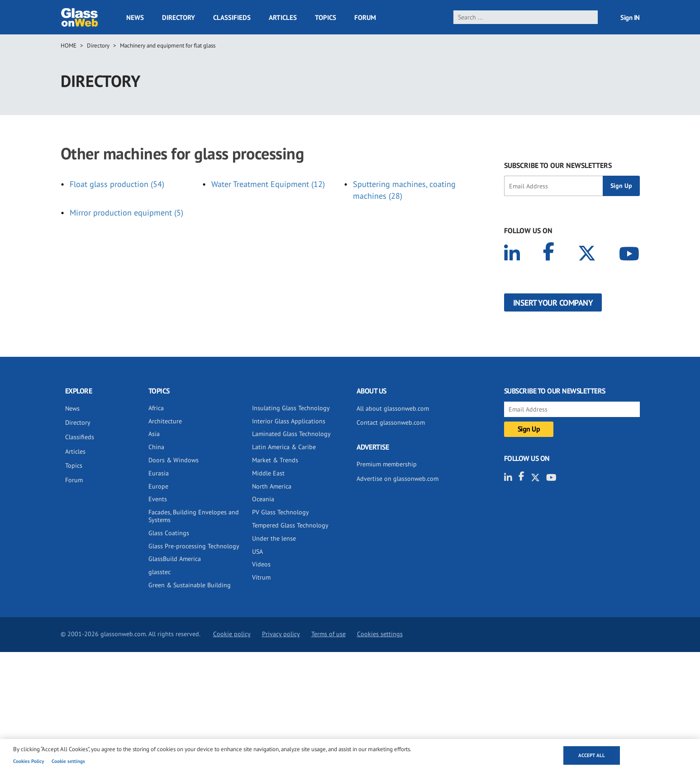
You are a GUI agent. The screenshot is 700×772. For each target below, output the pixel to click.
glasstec (160, 572)
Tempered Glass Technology (290, 525)
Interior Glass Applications (289, 421)
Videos (261, 564)
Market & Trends (275, 460)
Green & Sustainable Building (190, 585)
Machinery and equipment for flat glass (168, 46)
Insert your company (553, 303)
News (135, 17)
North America (272, 486)
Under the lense (274, 538)
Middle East (268, 473)
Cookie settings (68, 761)
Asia (154, 434)
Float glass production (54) (117, 184)
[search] (526, 17)
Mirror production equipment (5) (126, 213)
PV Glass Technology (281, 512)
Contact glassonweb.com (391, 422)
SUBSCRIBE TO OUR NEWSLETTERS (558, 165)
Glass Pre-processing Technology (194, 546)
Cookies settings (380, 634)
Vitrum (261, 577)
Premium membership (387, 464)
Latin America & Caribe (284, 447)
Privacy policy (281, 634)
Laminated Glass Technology (291, 434)
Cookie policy (232, 634)
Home (69, 46)
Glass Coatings (169, 533)
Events (158, 499)
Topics (326, 17)
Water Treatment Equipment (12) (268, 184)
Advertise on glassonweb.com (398, 479)
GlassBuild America (175, 559)
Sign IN (630, 17)
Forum (365, 17)
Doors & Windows (174, 460)
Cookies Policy (29, 761)
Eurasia (159, 473)
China (156, 447)
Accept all (592, 755)
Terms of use (329, 634)
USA (257, 551)
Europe (158, 486)
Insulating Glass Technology (291, 408)
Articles (283, 17)
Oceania (263, 499)
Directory (179, 17)
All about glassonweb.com (393, 408)
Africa (156, 408)
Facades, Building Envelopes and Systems (194, 516)
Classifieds (232, 17)
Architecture (165, 421)
